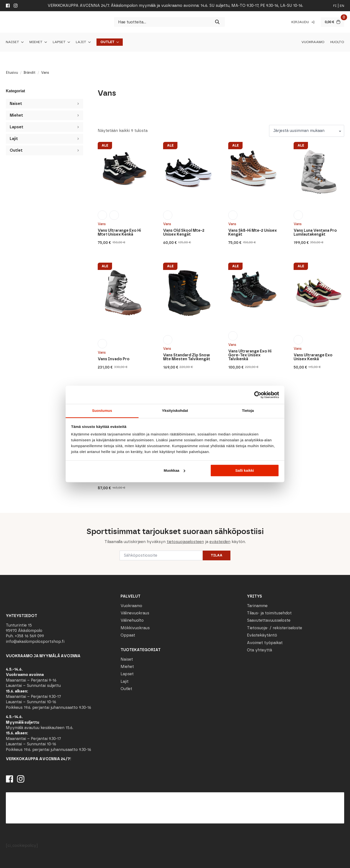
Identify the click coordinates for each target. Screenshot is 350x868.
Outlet (107, 42)
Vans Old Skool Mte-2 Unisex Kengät (184, 232)
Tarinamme (257, 606)
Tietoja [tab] (248, 411)
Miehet (36, 42)
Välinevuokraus (135, 613)
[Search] (217, 22)
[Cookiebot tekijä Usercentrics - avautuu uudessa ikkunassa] (258, 395)
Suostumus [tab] (102, 411)
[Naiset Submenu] (21, 42)
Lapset (59, 42)
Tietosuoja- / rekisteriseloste (275, 628)
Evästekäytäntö (262, 635)
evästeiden (220, 542)
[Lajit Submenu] (88, 42)
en (342, 6)
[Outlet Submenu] (117, 42)
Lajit (81, 42)
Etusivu (12, 73)
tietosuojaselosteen (185, 542)
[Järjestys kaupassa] (307, 131)
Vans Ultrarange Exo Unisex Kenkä (313, 357)
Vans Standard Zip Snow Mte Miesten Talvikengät (187, 357)
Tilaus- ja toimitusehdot (269, 613)
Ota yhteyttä (259, 650)
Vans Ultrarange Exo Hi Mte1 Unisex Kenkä (119, 232)
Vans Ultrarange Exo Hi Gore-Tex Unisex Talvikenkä (250, 355)
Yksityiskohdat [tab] (175, 411)
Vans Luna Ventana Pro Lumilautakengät (315, 232)
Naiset (13, 42)
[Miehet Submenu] (45, 42)
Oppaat (128, 635)
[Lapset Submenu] (68, 42)
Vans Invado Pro (114, 359)
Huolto (337, 42)
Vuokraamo (313, 42)
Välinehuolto (132, 620)
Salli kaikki (245, 470)
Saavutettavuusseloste (269, 620)
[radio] (102, 215)
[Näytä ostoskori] (332, 22)
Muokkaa (174, 470)
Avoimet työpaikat (265, 643)
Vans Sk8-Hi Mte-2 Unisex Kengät (253, 232)
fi (335, 6)
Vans (102, 224)
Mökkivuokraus (135, 628)
